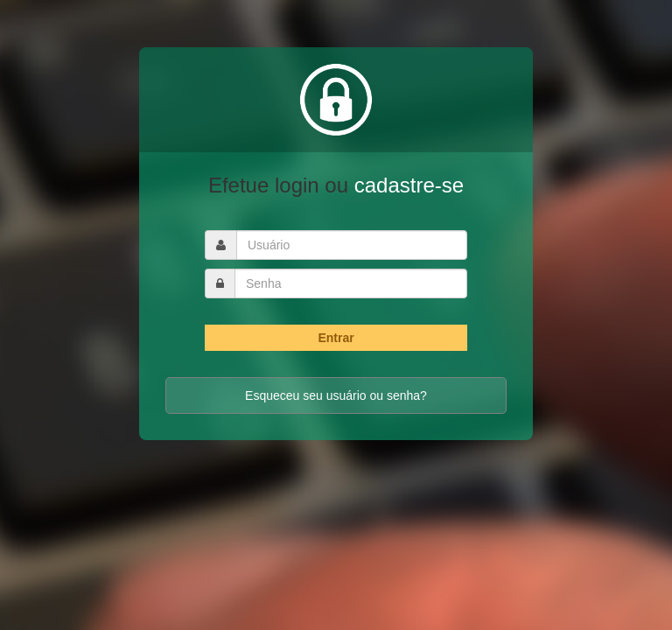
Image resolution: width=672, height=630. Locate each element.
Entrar (336, 338)
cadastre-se (409, 185)
